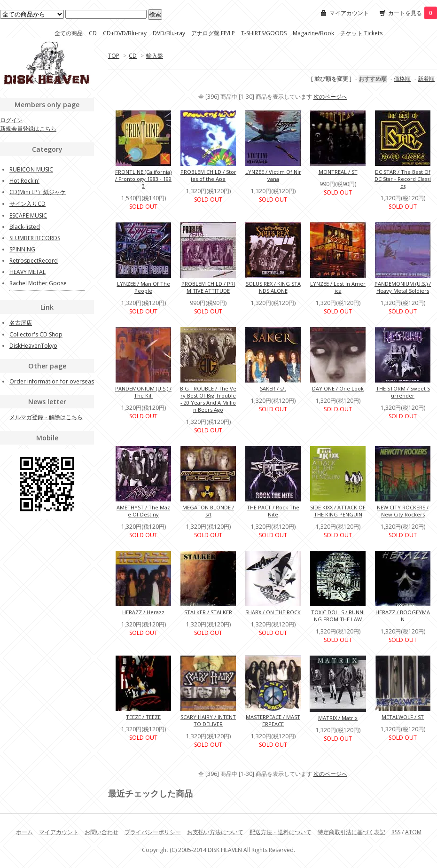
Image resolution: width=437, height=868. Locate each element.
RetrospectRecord (34, 261)
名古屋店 (21, 323)
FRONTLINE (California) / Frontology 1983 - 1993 (143, 179)
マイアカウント (349, 13)
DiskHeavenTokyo (33, 346)
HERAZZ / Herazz (143, 612)
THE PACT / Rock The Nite (273, 511)
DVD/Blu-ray (169, 33)
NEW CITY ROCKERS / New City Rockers (403, 511)
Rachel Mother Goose (38, 283)
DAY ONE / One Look (338, 388)
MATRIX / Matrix (338, 718)
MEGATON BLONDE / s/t (208, 511)
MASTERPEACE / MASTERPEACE (273, 720)
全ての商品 (69, 33)
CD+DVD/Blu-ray (125, 33)
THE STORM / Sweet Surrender (403, 392)
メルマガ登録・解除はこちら (46, 417)
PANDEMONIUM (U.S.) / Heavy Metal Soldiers (403, 287)
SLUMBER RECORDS (35, 238)
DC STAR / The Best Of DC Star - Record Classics (403, 179)
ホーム (24, 832)
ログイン (11, 120)
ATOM (413, 832)
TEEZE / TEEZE (143, 717)
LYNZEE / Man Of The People (144, 287)
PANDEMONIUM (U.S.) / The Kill (143, 392)
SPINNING (22, 249)
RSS (396, 832)
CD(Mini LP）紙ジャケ (38, 192)
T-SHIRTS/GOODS (264, 33)
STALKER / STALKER (208, 612)
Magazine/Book (313, 33)
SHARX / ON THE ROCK (273, 612)
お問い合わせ (101, 832)
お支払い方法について (215, 832)
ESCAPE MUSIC (28, 215)
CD (93, 33)
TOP (114, 56)
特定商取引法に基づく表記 (351, 832)
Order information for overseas (52, 381)
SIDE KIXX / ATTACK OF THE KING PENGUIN (338, 511)
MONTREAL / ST (338, 172)
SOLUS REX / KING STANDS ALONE (273, 287)
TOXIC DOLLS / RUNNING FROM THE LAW (338, 616)
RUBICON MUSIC (31, 169)
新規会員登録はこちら (28, 129)
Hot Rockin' (24, 181)
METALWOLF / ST (403, 717)
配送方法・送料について (281, 832)
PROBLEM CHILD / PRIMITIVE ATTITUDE (208, 287)
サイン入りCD (27, 204)
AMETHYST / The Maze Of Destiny (143, 511)
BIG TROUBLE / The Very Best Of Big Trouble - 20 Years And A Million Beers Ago (208, 399)
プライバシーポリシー (153, 832)
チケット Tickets (361, 33)
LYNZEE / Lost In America (338, 287)
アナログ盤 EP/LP (213, 33)
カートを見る (413, 13)
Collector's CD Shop (36, 334)
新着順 (426, 79)
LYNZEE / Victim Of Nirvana (273, 175)
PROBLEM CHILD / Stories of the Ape (208, 175)
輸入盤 (155, 56)
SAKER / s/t (273, 388)
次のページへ (330, 97)
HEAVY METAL (27, 272)
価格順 (402, 79)
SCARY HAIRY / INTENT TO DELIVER (208, 720)
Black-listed (25, 227)
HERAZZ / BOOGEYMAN (403, 616)
